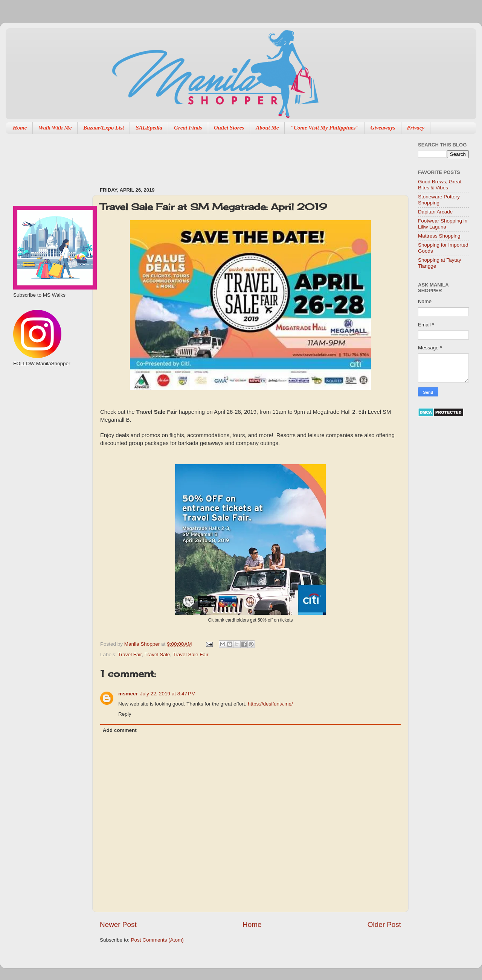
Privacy (416, 128)
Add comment (120, 730)
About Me (267, 128)
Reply (125, 714)
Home (20, 128)
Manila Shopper (143, 644)
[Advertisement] (237, 157)
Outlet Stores (229, 128)
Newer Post (118, 924)
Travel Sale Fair (191, 655)
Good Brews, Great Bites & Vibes (440, 185)
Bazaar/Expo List (104, 128)
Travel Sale (157, 655)
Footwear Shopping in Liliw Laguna (443, 224)
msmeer (128, 694)
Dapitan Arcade (435, 212)
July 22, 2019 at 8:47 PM (168, 694)
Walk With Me (55, 128)
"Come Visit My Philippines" (324, 128)
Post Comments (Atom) (157, 940)
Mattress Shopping (439, 236)
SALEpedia (149, 128)
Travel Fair (130, 655)
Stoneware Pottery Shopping (439, 200)
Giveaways (383, 128)
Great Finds (188, 128)
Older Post (384, 924)
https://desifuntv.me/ (270, 704)
